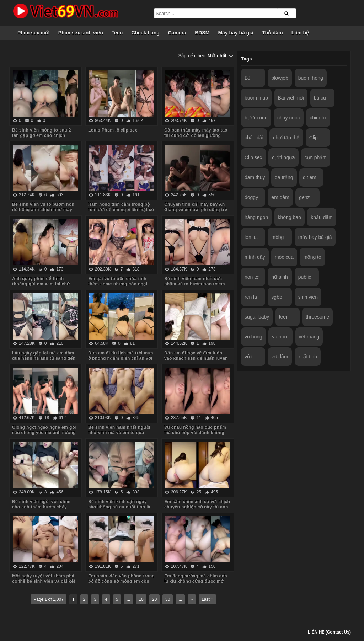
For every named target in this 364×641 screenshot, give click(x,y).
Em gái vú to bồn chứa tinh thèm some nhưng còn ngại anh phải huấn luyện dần (118, 284)
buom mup (256, 98)
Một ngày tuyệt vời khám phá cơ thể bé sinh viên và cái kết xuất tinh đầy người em (44, 581)
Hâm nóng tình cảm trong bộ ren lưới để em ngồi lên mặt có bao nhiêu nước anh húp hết (121, 210)
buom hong (311, 78)
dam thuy (255, 177)
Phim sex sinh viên (81, 33)
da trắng (284, 177)
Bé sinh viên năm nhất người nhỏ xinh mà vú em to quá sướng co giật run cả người (119, 433)
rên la (251, 297)
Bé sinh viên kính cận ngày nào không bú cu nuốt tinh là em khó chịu (119, 507)
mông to (312, 257)
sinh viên (308, 297)
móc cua (284, 257)
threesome (317, 317)
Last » (207, 599)
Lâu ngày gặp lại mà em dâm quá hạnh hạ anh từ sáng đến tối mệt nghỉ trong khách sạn (44, 358)
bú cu (320, 98)
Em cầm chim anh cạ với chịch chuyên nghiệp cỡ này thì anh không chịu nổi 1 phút (197, 507)
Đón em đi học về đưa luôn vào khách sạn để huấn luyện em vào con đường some (196, 358)
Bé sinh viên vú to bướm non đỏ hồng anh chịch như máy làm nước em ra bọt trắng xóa (44, 210)
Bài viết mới (291, 98)
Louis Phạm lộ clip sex (113, 130)
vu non (279, 337)
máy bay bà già (315, 237)
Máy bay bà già (236, 33)
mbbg (277, 237)
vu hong (253, 337)
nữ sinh (279, 277)
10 (141, 599)
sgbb (277, 297)
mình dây (255, 257)
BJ (247, 78)
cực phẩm (316, 157)
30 (168, 599)
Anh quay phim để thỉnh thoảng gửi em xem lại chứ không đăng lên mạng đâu (41, 284)
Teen (117, 33)
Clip (314, 138)
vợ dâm (280, 357)
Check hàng (145, 33)
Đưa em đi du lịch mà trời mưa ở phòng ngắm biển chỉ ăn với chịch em (121, 358)
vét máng (309, 337)
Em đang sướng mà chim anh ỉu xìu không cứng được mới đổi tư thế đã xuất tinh (196, 581)
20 (154, 599)
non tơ (252, 277)
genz (304, 197)
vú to (250, 357)
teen (284, 317)
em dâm (280, 197)
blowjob (280, 78)
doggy (251, 197)
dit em (310, 177)
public (305, 277)
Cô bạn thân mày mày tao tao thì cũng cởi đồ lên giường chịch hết (196, 135)
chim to (318, 118)
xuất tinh (308, 357)
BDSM (202, 33)
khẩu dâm (322, 217)
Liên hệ (300, 33)
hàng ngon (256, 217)
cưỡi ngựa (283, 157)
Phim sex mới (34, 33)
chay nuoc (289, 118)
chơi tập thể (286, 138)
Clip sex (253, 157)
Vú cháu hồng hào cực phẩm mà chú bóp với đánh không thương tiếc (195, 433)
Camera (177, 33)
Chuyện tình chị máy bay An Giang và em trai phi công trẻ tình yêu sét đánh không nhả (196, 210)
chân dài (254, 138)
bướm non (256, 118)
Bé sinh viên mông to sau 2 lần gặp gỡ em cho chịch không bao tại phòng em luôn (44, 135)
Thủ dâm (272, 33)
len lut (251, 237)
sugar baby (257, 317)
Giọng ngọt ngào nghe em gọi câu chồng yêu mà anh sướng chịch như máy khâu (44, 433)
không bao (290, 217)
